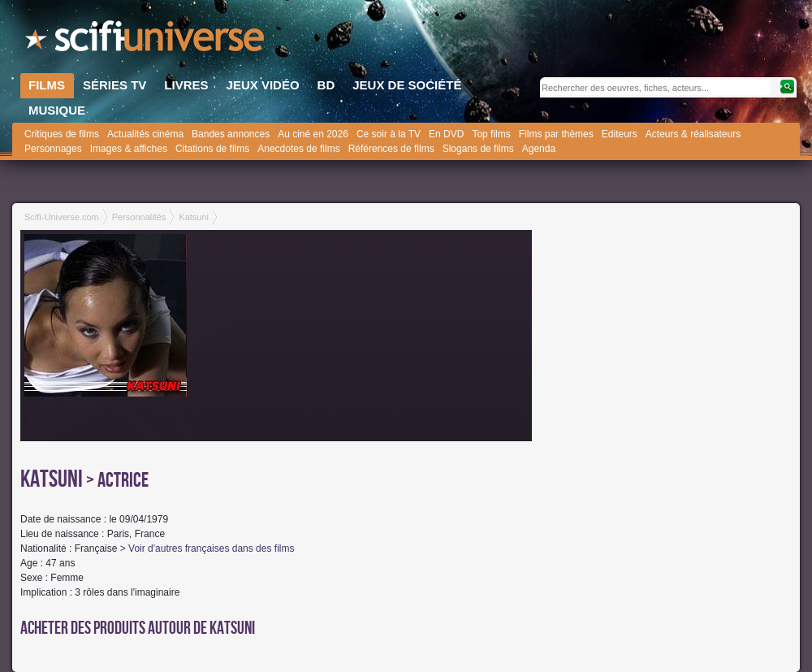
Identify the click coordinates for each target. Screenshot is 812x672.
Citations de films (212, 149)
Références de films (391, 149)
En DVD (446, 134)
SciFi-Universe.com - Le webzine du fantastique (146, 41)
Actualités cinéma (145, 134)
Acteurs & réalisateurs (693, 134)
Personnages (53, 149)
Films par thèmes (556, 134)
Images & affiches (129, 149)
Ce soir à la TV (389, 134)
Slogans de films (478, 149)
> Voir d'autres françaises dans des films (207, 548)
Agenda (539, 149)
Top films (491, 134)
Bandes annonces (231, 134)
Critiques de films (62, 134)
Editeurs (620, 134)
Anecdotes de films (298, 149)
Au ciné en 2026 (313, 134)
